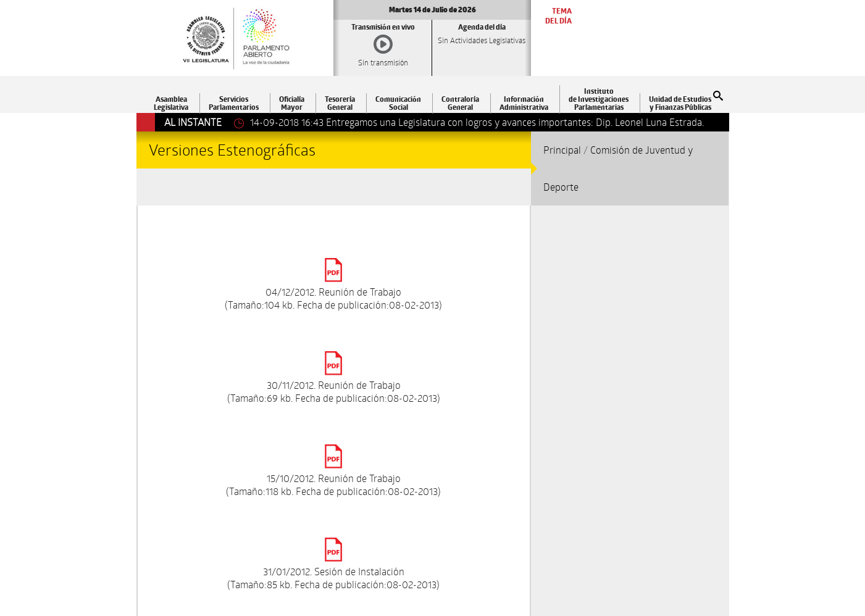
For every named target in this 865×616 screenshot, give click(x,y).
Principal (562, 150)
